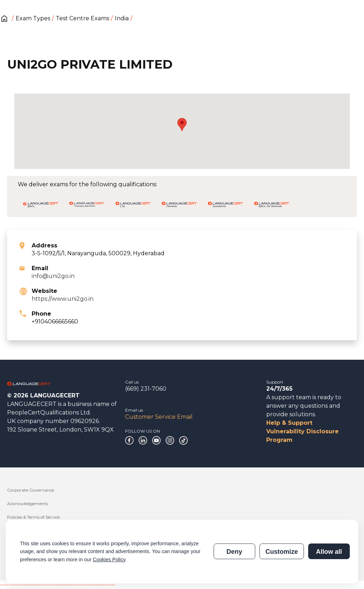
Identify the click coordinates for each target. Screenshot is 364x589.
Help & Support (289, 423)
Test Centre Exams (82, 18)
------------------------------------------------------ (58, 585)
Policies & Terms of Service (33, 517)
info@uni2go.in (53, 276)
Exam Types (33, 18)
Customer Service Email (159, 417)
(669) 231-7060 (146, 389)
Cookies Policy (109, 559)
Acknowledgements (28, 504)
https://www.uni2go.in (63, 299)
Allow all (329, 552)
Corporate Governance (31, 490)
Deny (234, 552)
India (122, 18)
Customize (282, 552)
